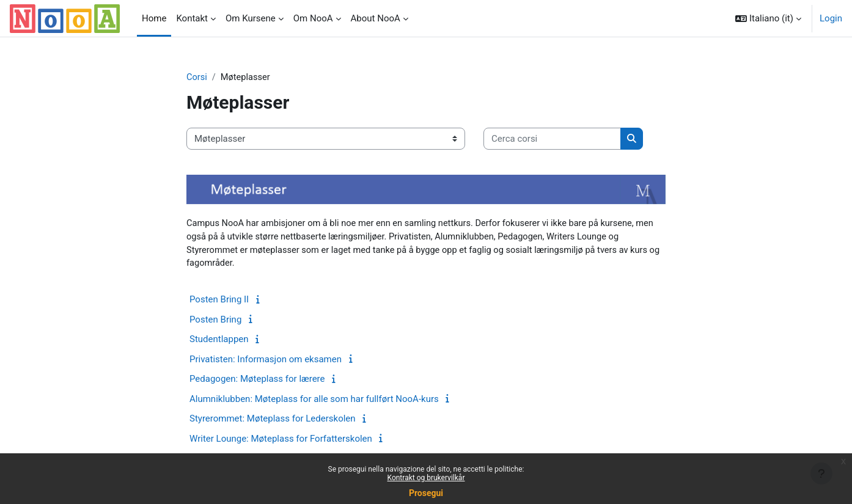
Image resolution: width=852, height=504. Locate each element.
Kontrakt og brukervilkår (426, 478)
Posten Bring (215, 321)
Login (831, 18)
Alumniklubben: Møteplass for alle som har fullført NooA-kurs (314, 401)
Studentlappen (219, 341)
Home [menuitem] (154, 18)
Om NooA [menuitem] (313, 18)
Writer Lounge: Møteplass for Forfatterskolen (281, 440)
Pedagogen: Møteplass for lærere (257, 381)
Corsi (197, 78)
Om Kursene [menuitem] (251, 18)
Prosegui (426, 493)
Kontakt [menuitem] (192, 18)
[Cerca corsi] (552, 140)
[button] (768, 18)
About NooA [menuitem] (376, 18)
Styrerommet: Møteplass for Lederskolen (273, 420)
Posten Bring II (219, 301)
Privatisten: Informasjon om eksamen (266, 361)
